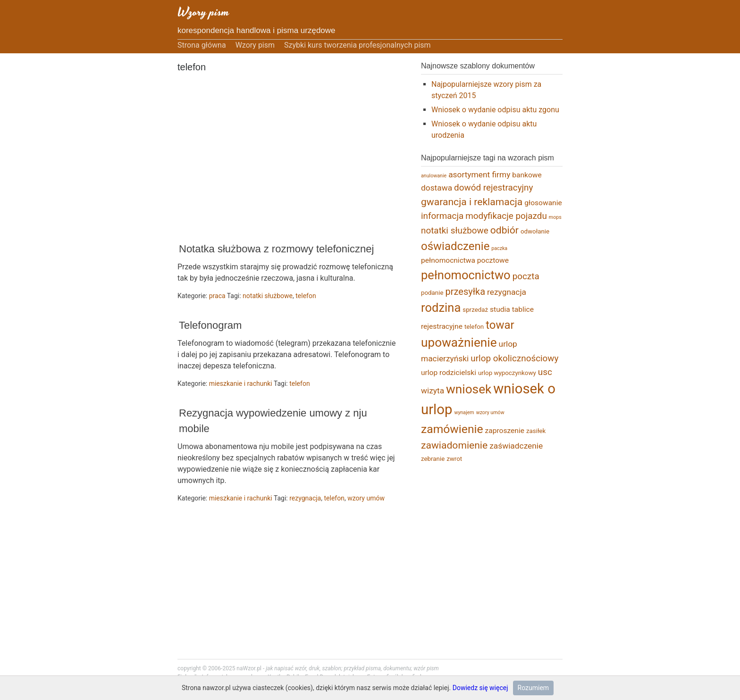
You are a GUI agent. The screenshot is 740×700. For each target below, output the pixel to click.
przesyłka (466, 292)
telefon (306, 296)
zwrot (454, 459)
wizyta (433, 391)
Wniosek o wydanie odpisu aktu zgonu (495, 110)
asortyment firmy (479, 175)
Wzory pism (203, 12)
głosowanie (543, 203)
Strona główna (202, 45)
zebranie (433, 459)
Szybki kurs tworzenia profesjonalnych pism (357, 45)
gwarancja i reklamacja (472, 202)
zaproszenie (505, 431)
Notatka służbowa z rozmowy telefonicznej (276, 249)
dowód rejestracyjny (493, 187)
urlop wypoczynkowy (507, 373)
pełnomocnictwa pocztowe (465, 260)
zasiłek (536, 431)
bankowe (527, 175)
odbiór (505, 230)
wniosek (469, 389)
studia (500, 309)
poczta (526, 276)
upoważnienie (459, 342)
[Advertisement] (286, 158)
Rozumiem (534, 688)
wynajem (464, 412)
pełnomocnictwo (466, 275)
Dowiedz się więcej (480, 688)
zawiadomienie (454, 445)
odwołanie (535, 231)
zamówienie (452, 429)
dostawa (437, 188)
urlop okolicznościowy (514, 358)
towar (500, 325)
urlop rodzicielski (449, 373)
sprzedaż (475, 310)
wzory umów (366, 498)
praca (217, 296)
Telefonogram (210, 325)
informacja (442, 216)
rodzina (441, 308)
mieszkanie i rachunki (241, 383)
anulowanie (434, 176)
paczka (499, 248)
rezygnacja (305, 498)
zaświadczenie (516, 446)
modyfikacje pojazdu (506, 216)
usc (545, 372)
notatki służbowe (268, 296)
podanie (432, 293)
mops (555, 217)
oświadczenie (455, 246)
